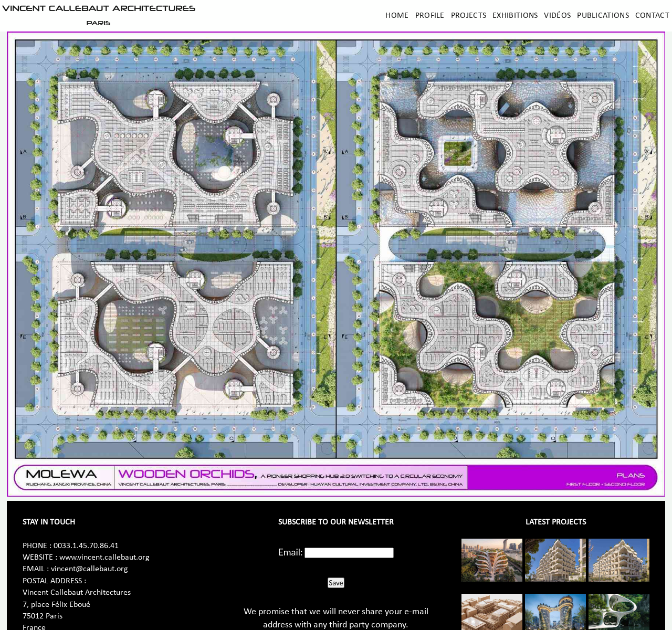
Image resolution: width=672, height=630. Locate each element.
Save (336, 583)
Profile (430, 16)
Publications (603, 16)
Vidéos (557, 16)
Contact (652, 16)
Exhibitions (515, 16)
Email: (291, 552)
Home (397, 16)
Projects (469, 16)
